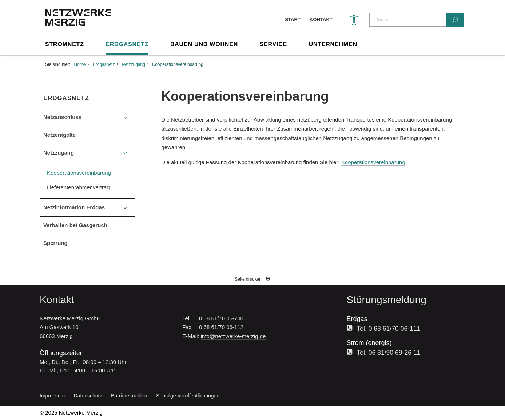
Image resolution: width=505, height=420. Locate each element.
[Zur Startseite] (78, 24)
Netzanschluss (62, 117)
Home (80, 64)
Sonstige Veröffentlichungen (188, 396)
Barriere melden (129, 396)
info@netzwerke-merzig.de (233, 336)
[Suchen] (455, 20)
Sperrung (55, 243)
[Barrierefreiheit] (354, 20)
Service (273, 44)
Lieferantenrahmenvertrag (78, 187)
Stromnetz (65, 44)
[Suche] (407, 20)
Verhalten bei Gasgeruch (75, 225)
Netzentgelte (59, 135)
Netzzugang (134, 64)
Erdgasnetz (127, 44)
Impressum (52, 396)
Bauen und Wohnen (204, 44)
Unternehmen (333, 44)
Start (293, 19)
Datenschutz (88, 396)
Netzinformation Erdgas (74, 207)
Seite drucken (252, 279)
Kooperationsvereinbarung (178, 64)
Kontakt (321, 19)
